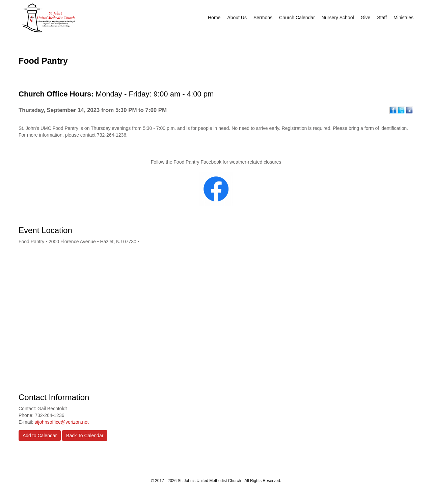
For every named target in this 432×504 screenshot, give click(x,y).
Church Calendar (297, 18)
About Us (237, 18)
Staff (382, 18)
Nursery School (338, 18)
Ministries (403, 18)
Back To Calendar (85, 436)
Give (366, 18)
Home (214, 18)
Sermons (263, 18)
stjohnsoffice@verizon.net (61, 422)
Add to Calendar (40, 436)
